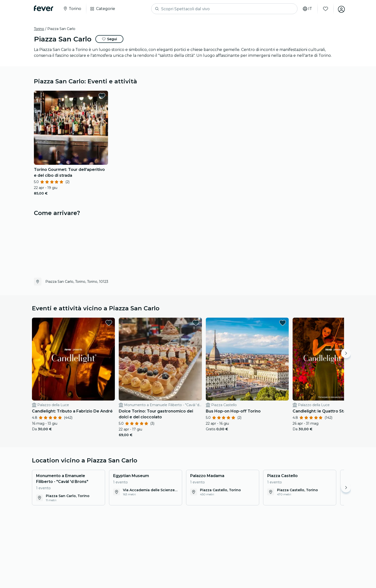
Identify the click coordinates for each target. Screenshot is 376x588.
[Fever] (44, 8)
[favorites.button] (102, 96)
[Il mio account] (341, 9)
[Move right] (346, 353)
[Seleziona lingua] (307, 9)
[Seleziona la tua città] (72, 9)
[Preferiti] (325, 9)
